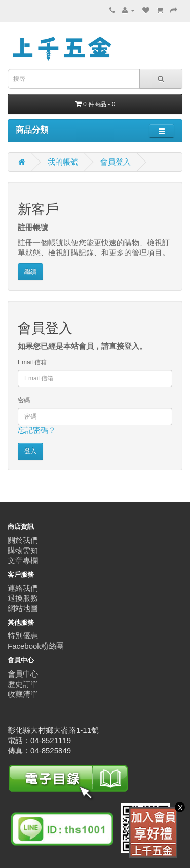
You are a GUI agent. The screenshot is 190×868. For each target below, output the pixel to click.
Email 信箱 (32, 362)
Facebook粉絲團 (36, 646)
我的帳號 (63, 162)
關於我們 (23, 540)
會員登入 (116, 162)
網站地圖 (23, 608)
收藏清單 (23, 694)
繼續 (30, 272)
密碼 (24, 400)
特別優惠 (23, 636)
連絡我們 (23, 588)
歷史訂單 (23, 684)
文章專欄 (23, 560)
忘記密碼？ (37, 430)
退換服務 (23, 598)
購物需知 (23, 550)
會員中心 (23, 674)
